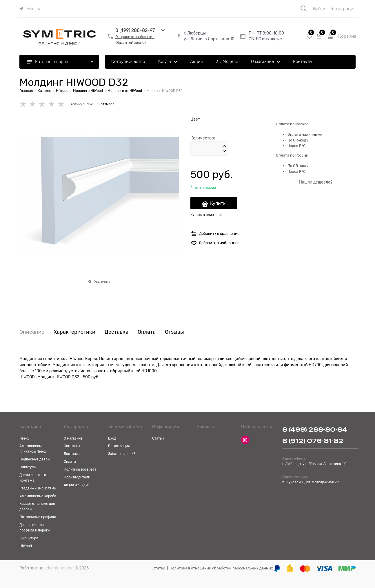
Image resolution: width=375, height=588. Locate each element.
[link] (30, 9)
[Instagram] (245, 440)
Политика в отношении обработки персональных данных (221, 568)
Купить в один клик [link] (206, 215)
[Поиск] (303, 8)
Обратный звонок (131, 42)
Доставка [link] (116, 332)
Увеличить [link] (102, 282)
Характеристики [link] (74, 332)
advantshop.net (59, 568)
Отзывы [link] (174, 332)
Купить (218, 204)
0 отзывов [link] (106, 104)
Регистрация (343, 9)
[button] (224, 146)
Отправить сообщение (135, 37)
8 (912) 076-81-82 (313, 441)
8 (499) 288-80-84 (315, 430)
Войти (319, 9)
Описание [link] (32, 332)
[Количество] (209, 148)
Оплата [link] (147, 332)
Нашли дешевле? (316, 182)
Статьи (159, 568)
